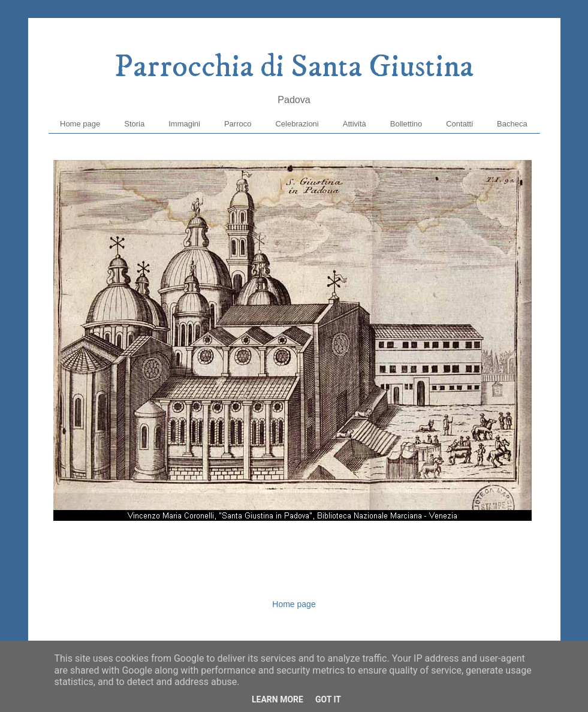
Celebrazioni (297, 124)
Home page (80, 124)
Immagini (184, 124)
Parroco (238, 124)
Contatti (459, 124)
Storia (134, 124)
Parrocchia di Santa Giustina (294, 67)
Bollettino (406, 124)
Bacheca (512, 124)
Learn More (278, 699)
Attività (355, 124)
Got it (328, 699)
